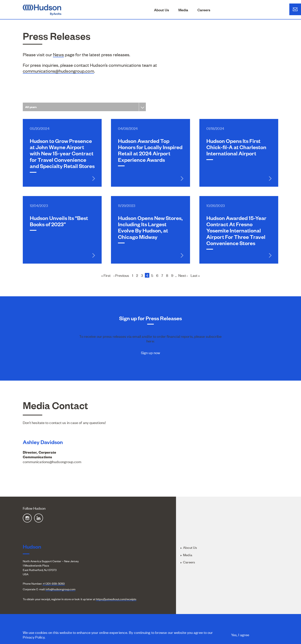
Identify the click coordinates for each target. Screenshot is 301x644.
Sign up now (150, 352)
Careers (204, 10)
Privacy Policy (34, 638)
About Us (162, 10)
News (58, 54)
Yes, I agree (240, 636)
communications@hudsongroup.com (58, 71)
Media (183, 10)
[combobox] (84, 107)
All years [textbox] (31, 107)
